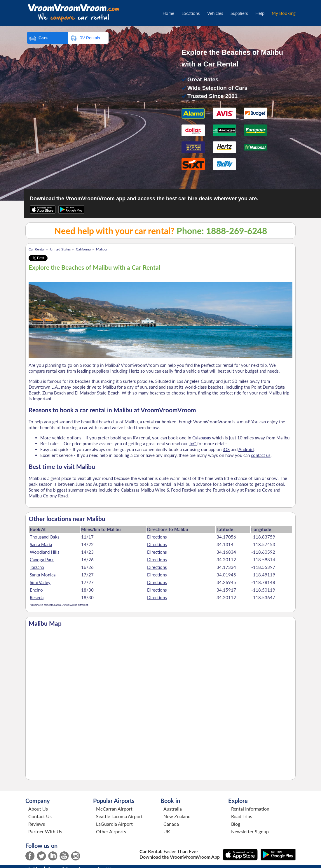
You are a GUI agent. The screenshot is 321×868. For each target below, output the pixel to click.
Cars (43, 38)
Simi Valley (40, 582)
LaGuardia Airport (114, 824)
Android (246, 449)
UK (167, 831)
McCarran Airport (114, 809)
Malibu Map (45, 623)
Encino (36, 590)
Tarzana (37, 567)
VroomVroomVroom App (195, 857)
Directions (157, 537)
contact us (261, 455)
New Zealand (177, 816)
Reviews (37, 824)
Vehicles (215, 13)
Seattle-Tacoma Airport (119, 816)
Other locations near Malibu (67, 519)
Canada (171, 824)
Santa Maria (41, 544)
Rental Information (250, 809)
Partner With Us (45, 831)
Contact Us (40, 816)
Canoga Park (42, 560)
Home (168, 13)
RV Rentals (90, 38)
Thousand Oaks (45, 537)
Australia (173, 809)
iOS (226, 449)
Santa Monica (43, 575)
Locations (191, 13)
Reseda (37, 597)
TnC (193, 443)
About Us (38, 809)
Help (260, 13)
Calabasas (202, 438)
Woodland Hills (45, 552)
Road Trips (242, 816)
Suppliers (239, 13)
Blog (236, 824)
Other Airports (111, 831)
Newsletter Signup (250, 831)
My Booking (284, 13)
